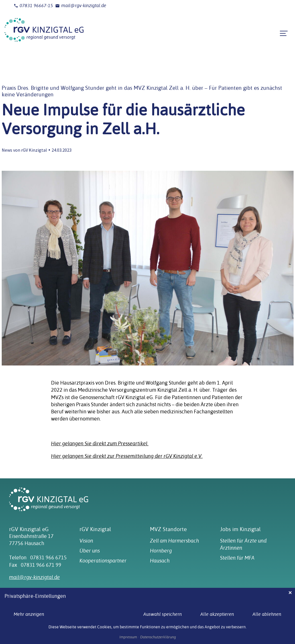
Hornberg (161, 551)
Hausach (160, 561)
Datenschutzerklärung (158, 637)
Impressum (128, 637)
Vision (86, 541)
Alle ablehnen (267, 614)
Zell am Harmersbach (174, 541)
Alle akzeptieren (217, 614)
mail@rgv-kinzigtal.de (81, 6)
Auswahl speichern (163, 614)
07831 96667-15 (33, 6)
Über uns (90, 551)
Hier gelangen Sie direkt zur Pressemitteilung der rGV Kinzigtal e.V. (127, 456)
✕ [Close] (290, 593)
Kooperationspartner (103, 561)
